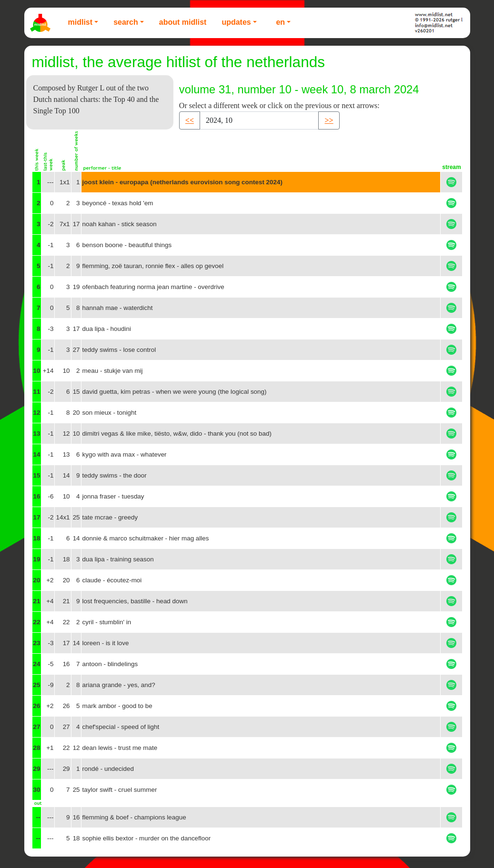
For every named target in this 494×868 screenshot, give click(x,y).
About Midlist (183, 22)
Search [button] (126, 22)
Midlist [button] (81, 22)
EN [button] (280, 22)
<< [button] (190, 120)
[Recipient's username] (259, 120)
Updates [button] (236, 22)
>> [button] (329, 120)
